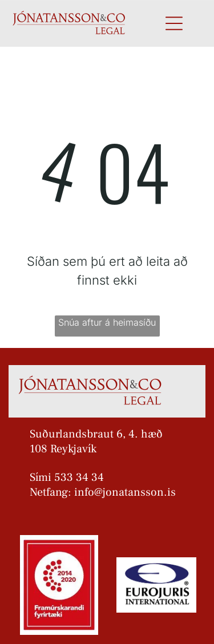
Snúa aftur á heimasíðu (107, 322)
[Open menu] (174, 23)
